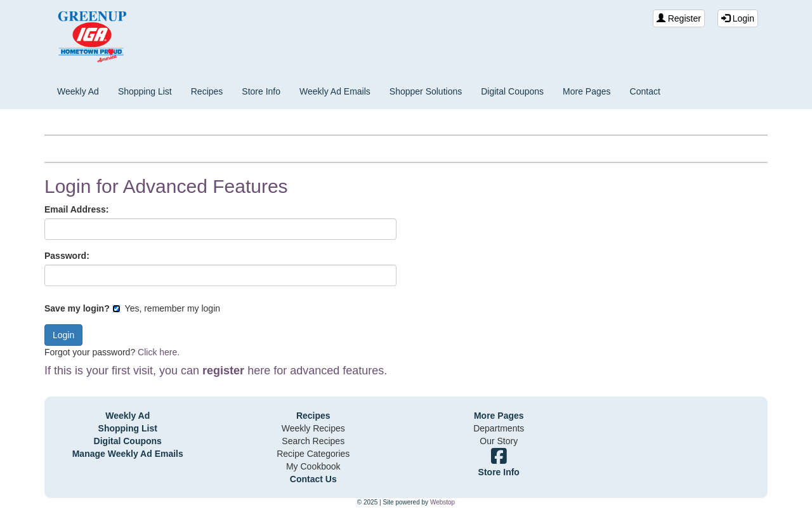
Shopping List (145, 91)
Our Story (499, 441)
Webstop (442, 502)
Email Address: (76, 209)
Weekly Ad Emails (335, 91)
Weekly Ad (78, 91)
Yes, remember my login (166, 308)
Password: (67, 256)
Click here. (159, 352)
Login (738, 18)
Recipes (207, 91)
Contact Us (313, 479)
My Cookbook (313, 466)
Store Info (261, 91)
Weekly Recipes (313, 428)
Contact (645, 91)
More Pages (586, 91)
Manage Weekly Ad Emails (128, 454)
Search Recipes (313, 441)
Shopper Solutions (426, 91)
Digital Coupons (512, 91)
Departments (499, 428)
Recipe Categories (313, 454)
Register (679, 18)
